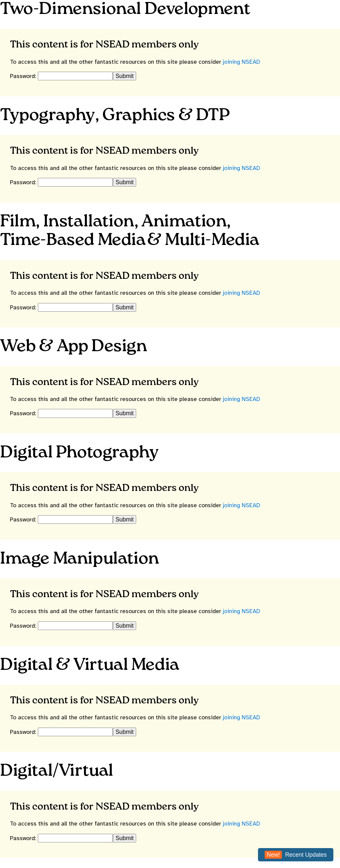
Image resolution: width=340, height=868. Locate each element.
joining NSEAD (241, 62)
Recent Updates (296, 855)
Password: (24, 76)
